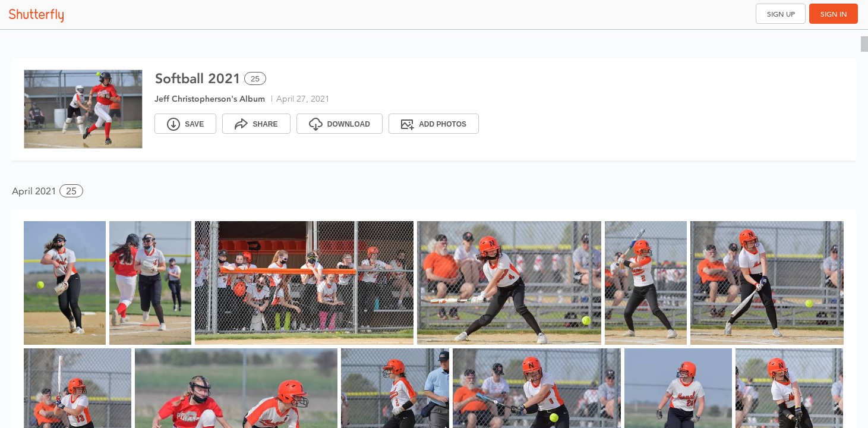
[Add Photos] (434, 124)
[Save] (185, 124)
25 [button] (71, 191)
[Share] (256, 124)
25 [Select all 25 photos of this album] (255, 79)
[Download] (340, 124)
